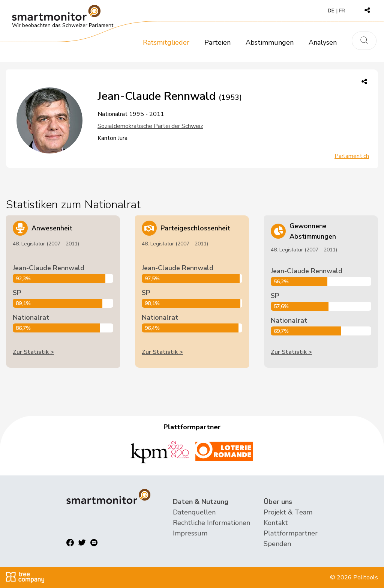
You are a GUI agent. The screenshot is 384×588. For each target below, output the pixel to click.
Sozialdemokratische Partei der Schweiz (150, 126)
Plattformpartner (291, 533)
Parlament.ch (352, 156)
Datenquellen (194, 512)
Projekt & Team (288, 512)
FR (342, 11)
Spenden (277, 544)
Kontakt (276, 523)
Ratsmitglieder (166, 42)
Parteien (217, 42)
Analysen (323, 42)
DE (331, 11)
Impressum (190, 533)
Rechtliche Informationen (211, 523)
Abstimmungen (270, 42)
